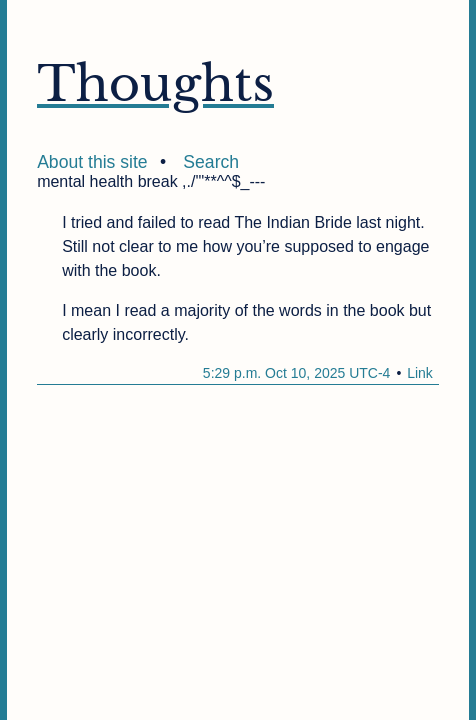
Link (420, 373)
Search (211, 162)
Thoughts (155, 84)
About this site (92, 162)
